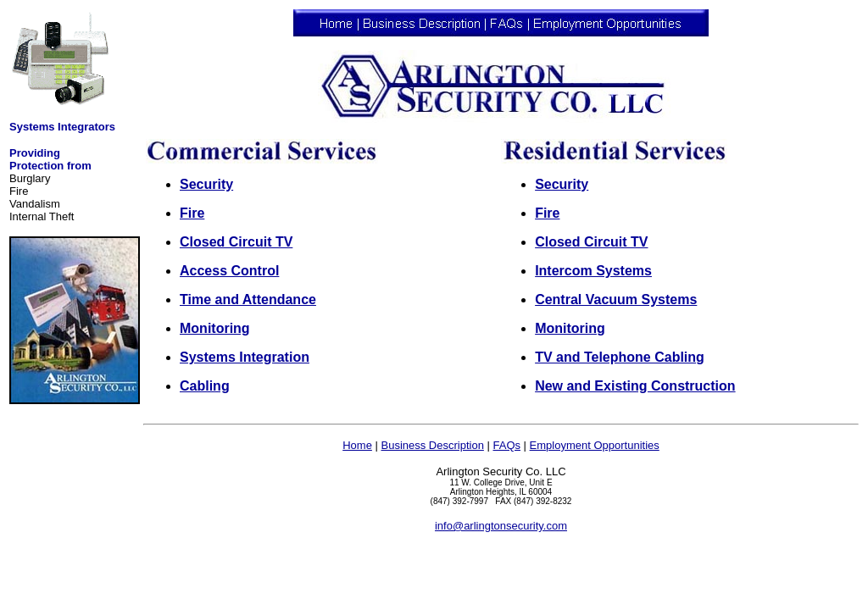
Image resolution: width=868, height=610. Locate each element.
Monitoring (215, 328)
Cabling (205, 386)
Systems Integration (245, 357)
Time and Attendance (248, 299)
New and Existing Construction (635, 386)
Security (206, 184)
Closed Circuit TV (236, 242)
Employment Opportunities (595, 445)
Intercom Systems (593, 271)
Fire (192, 213)
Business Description (432, 445)
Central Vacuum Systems (616, 299)
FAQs (506, 445)
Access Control (229, 271)
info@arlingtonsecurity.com (501, 526)
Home (357, 445)
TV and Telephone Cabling (620, 357)
